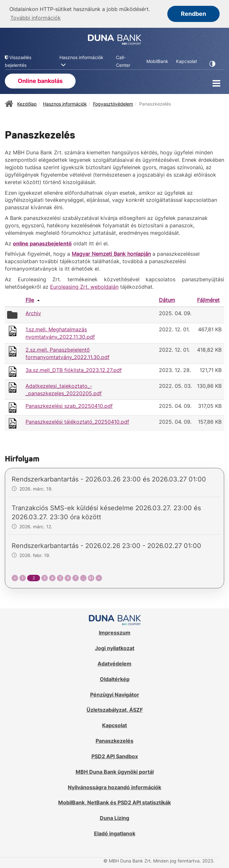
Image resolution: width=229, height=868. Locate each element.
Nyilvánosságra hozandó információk (114, 787)
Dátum (167, 299)
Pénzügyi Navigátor (115, 694)
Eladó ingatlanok (115, 833)
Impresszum (115, 632)
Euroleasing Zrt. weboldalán (84, 286)
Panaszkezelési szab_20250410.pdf (69, 406)
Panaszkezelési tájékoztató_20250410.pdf (77, 421)
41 (91, 577)
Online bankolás (40, 80)
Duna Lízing (114, 818)
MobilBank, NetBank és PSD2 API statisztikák (114, 802)
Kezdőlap (27, 103)
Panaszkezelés (114, 740)
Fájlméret (208, 299)
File (30, 299)
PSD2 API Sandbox (115, 756)
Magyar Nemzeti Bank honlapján (111, 253)
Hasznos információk (65, 103)
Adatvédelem (114, 663)
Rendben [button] (193, 14)
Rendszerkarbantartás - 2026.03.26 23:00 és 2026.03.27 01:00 (109, 479)
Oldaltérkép (115, 678)
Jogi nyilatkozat (115, 647)
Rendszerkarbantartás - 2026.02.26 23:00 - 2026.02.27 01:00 (106, 545)
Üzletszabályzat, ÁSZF (115, 709)
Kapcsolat (114, 725)
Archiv (33, 313)
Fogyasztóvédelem (113, 103)
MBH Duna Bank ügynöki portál (115, 771)
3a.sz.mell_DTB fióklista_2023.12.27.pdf (74, 369)
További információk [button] (36, 18)
